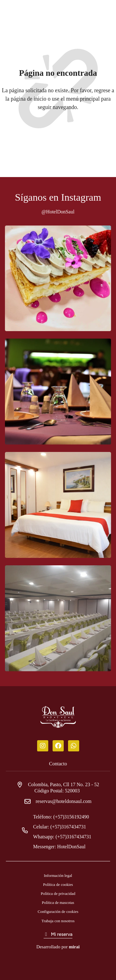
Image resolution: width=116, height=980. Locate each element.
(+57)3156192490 (74, 817)
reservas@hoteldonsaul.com (63, 801)
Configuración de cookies (58, 912)
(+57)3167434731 (71, 827)
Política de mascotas (58, 903)
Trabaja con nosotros (58, 921)
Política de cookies (58, 885)
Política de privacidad (58, 894)
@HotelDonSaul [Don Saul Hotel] (58, 212)
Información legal (58, 876)
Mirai (74, 947)
